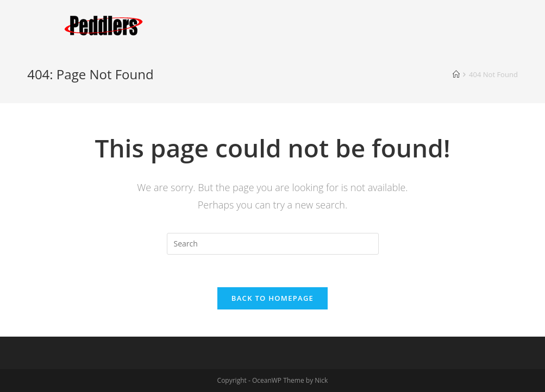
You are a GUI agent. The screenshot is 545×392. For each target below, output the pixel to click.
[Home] (456, 74)
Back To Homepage (272, 298)
